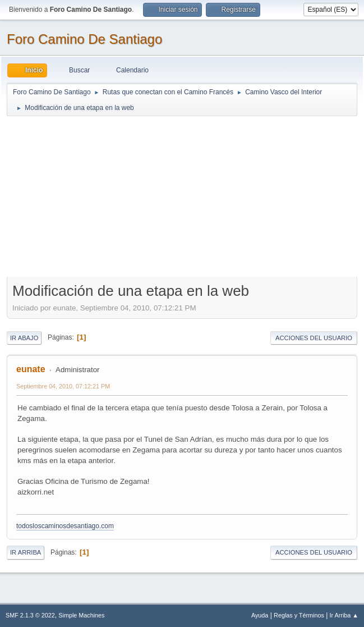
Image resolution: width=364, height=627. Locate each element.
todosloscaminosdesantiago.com (65, 526)
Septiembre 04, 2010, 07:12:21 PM (63, 386)
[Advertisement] (182, 196)
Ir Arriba (26, 552)
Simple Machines (81, 615)
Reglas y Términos (299, 615)
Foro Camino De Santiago (84, 39)
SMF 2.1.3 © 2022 (30, 615)
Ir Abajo (24, 338)
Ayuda (260, 615)
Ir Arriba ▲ (344, 615)
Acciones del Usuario (314, 338)
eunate (31, 369)
